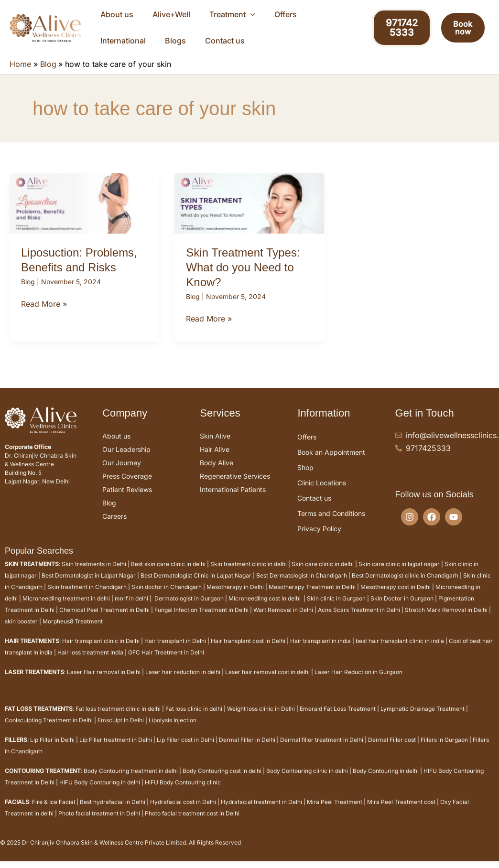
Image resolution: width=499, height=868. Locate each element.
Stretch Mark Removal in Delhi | (448, 619)
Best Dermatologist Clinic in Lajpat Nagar (196, 585)
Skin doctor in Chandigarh (167, 596)
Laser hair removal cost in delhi (267, 681)
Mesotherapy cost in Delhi (396, 596)
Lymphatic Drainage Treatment (423, 718)
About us (111, 17)
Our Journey (122, 472)
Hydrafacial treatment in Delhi (261, 811)
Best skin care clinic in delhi (168, 573)
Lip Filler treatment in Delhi (116, 749)
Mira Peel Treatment (335, 811)
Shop (305, 477)
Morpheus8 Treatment (73, 631)
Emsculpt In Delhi (121, 730)
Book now (459, 32)
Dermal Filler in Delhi (247, 749)
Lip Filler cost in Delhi (185, 749)
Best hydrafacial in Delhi (113, 811)
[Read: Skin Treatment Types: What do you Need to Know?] (249, 212)
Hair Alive (215, 459)
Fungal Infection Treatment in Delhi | (204, 619)
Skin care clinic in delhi (323, 573)
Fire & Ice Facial (54, 811)
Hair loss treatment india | (93, 662)
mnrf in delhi (131, 608)
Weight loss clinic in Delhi (261, 718)
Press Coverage (127, 486)
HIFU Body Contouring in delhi (100, 792)
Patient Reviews (127, 499)
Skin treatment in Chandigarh (87, 596)
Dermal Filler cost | (394, 749)
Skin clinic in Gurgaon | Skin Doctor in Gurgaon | (373, 608)
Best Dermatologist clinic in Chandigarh (405, 585)
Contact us (114, 48)
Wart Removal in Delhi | (286, 619)
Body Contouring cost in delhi (222, 780)
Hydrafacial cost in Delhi (183, 811)
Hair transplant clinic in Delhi (101, 650)
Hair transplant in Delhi (175, 650)
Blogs (328, 17)
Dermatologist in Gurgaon (189, 608)
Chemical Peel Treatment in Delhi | (107, 619)
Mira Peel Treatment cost (401, 811)
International (287, 17)
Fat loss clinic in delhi (194, 718)
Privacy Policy (319, 538)
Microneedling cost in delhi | (268, 608)
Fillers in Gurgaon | (447, 749)
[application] (222, 17)
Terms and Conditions (331, 523)
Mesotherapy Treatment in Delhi (312, 596)
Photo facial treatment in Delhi (99, 823)
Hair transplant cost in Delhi (248, 650)
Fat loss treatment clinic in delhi (118, 718)
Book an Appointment (331, 462)
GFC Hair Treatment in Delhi (166, 662)
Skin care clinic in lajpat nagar (399, 573)
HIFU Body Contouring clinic (183, 792)
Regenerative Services (235, 486)
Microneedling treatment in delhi (66, 608)
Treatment (204, 17)
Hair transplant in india (320, 650)
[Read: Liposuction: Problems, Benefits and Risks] (84, 212)
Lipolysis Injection (173, 730)
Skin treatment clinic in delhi (248, 573)
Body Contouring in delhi (386, 780)
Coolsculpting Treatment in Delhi (49, 730)
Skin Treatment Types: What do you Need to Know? (243, 277)
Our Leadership (126, 459)
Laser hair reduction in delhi (183, 681)
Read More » (44, 313)
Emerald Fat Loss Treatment (338, 718)
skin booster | (23, 631)
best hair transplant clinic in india (400, 650)
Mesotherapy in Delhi (235, 596)
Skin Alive (215, 445)
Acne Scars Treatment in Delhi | (361, 619)
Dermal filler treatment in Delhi (322, 749)
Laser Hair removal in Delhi (104, 681)
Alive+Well (154, 17)
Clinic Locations (322, 492)
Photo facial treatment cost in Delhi (192, 823)
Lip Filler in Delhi (52, 749)
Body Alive (217, 472)
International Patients (233, 499)
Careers (114, 526)
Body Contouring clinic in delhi (307, 780)
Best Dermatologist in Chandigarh (302, 585)
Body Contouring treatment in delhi (131, 780)
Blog (28, 291)
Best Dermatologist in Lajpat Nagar (89, 585)
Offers (245, 17)
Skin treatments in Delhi (94, 573)
